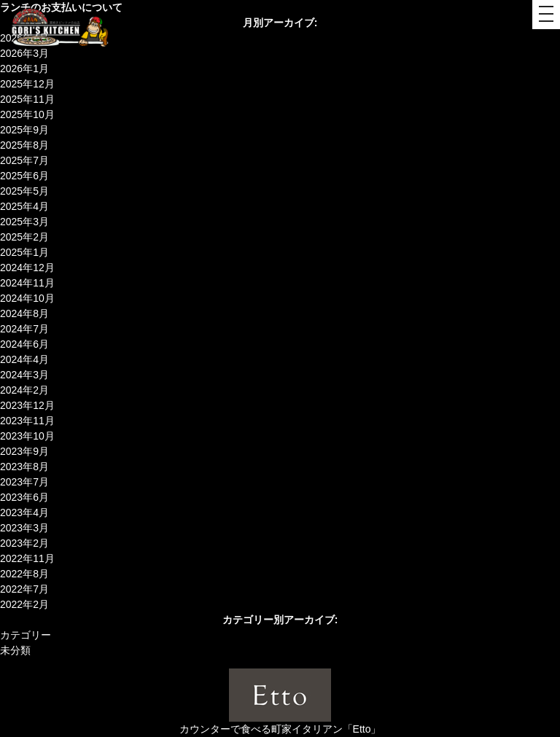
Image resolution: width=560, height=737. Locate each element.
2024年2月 (24, 390)
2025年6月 (24, 176)
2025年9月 (24, 130)
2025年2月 (24, 237)
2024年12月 (27, 268)
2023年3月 (24, 528)
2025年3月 (24, 222)
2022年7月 (24, 589)
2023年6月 (24, 497)
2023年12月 (27, 405)
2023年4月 (24, 512)
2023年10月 (27, 436)
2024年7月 (24, 329)
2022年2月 (24, 604)
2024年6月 (24, 344)
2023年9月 (24, 451)
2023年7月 (24, 482)
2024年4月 (24, 359)
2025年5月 (24, 191)
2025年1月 (24, 252)
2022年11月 (27, 558)
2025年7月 (24, 160)
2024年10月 (27, 298)
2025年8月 (24, 145)
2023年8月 (24, 467)
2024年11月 (27, 283)
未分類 (15, 650)
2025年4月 (24, 206)
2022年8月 (24, 574)
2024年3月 (24, 375)
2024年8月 (24, 313)
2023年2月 (24, 543)
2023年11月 (27, 421)
